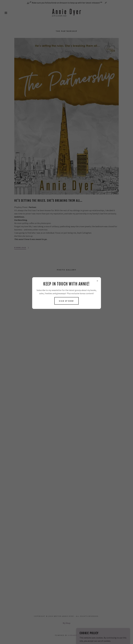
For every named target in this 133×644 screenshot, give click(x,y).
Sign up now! (66, 301)
